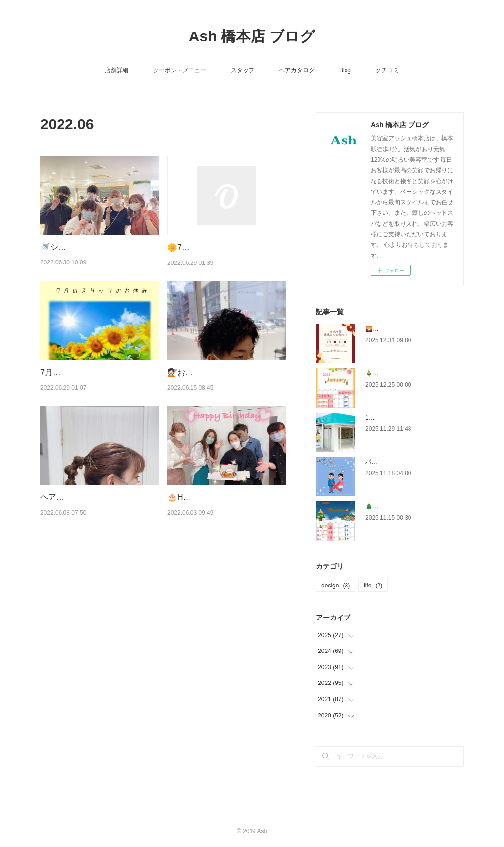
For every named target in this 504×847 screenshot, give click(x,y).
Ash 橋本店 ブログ (252, 36)
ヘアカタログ (297, 70)
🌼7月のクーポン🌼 (203, 247)
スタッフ (243, 70)
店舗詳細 (117, 70)
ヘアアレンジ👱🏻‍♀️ (69, 497)
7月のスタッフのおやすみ (86, 373)
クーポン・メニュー (180, 70)
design (336, 586)
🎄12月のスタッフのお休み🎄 (405, 506)
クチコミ (387, 70)
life (373, 586)
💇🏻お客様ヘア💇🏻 (197, 373)
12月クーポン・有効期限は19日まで (413, 418)
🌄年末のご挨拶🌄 (390, 329)
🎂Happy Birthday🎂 (204, 497)
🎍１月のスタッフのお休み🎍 (405, 373)
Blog (345, 70)
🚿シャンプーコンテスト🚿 (90, 247)
